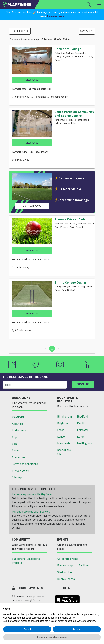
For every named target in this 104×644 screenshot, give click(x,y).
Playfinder (18, 417)
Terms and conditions (25, 464)
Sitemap (17, 477)
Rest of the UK (64, 452)
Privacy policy (20, 471)
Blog (15, 444)
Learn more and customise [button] (52, 637)
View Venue (32, 80)
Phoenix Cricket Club (70, 219)
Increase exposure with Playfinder (32, 494)
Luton (81, 437)
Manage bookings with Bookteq (31, 512)
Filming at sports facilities (73, 565)
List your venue (32, 206)
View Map (87, 31)
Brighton (62, 423)
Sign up (83, 384)
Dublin (81, 423)
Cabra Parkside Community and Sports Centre (74, 114)
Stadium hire (65, 572)
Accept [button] (77, 629)
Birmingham (64, 416)
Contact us (19, 457)
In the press (19, 430)
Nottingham (85, 443)
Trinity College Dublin (70, 282)
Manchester (64, 443)
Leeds (61, 430)
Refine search (20, 31)
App (14, 437)
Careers (16, 450)
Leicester (83, 430)
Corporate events (68, 559)
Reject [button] (27, 629)
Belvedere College (68, 49)
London (62, 437)
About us (17, 424)
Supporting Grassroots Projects (26, 561)
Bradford (83, 416)
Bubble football (67, 579)
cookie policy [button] (68, 618)
